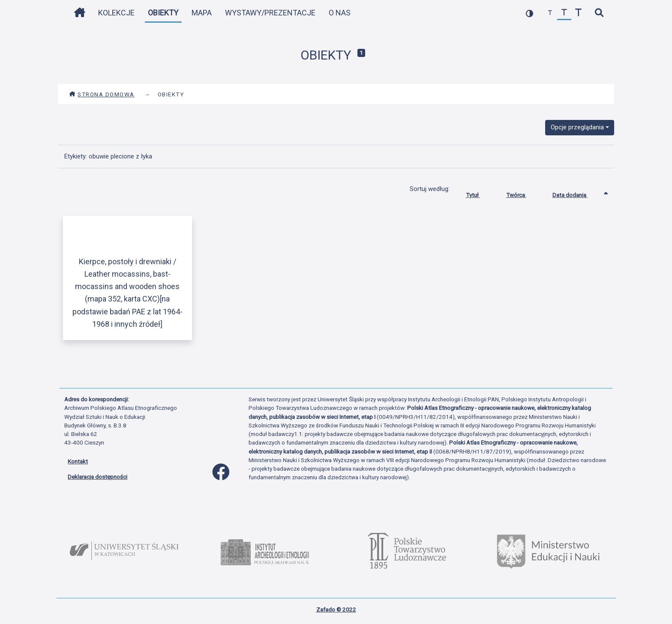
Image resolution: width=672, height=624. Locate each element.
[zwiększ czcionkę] (578, 13)
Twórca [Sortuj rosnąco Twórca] (523, 193)
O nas (340, 13)
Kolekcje (116, 13)
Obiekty (163, 13)
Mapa (202, 13)
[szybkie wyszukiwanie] (599, 13)
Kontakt (78, 461)
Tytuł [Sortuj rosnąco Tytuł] (479, 193)
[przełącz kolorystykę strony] (529, 13)
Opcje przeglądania (577, 127)
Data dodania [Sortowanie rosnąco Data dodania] (576, 193)
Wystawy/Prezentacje (270, 13)
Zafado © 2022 (336, 609)
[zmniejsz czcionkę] (550, 13)
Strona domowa (102, 94)
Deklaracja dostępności (97, 477)
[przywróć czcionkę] (564, 13)
